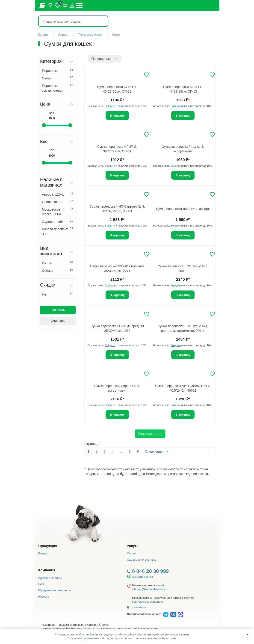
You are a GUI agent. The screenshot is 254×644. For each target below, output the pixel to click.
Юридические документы (55, 590)
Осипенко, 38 (57, 202)
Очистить (58, 321)
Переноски (57, 70)
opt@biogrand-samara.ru (148, 602)
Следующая (154, 451)
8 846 (150, 571)
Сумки (57, 78)
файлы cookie (85, 635)
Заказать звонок (142, 577)
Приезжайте (138, 607)
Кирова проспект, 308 (57, 231)
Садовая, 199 (57, 221)
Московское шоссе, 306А (57, 212)
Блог (41, 584)
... (121, 451)
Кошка (57, 263)
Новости (44, 597)
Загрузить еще (150, 434)
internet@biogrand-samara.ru (150, 589)
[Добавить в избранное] (147, 75)
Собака (57, 270)
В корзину (117, 116)
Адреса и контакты (50, 578)
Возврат (43, 553)
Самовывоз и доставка (142, 560)
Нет (57, 294)
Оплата (132, 553)
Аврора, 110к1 (57, 194)
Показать (58, 310)
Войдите (110, 106)
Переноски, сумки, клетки (57, 88)
